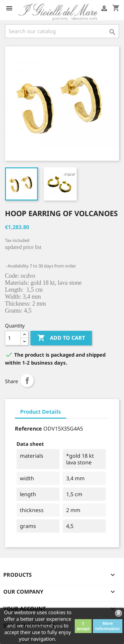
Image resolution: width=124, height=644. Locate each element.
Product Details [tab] (41, 412)
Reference (28, 429)
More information (107, 626)
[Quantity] (13, 338)
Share (27, 381)
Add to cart (61, 338)
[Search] (62, 31)
